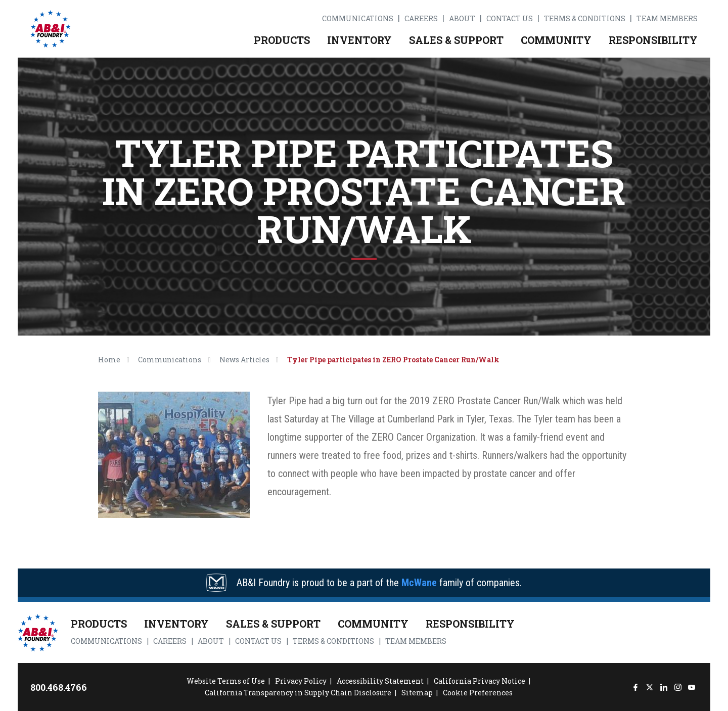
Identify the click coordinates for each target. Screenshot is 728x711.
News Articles (244, 360)
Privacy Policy (301, 681)
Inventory (359, 40)
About (462, 19)
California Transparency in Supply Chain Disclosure (298, 693)
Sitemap (417, 693)
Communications (358, 19)
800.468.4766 (59, 687)
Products (282, 40)
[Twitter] (649, 687)
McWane (419, 583)
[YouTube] (692, 687)
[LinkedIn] (664, 687)
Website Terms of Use (226, 681)
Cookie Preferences (478, 693)
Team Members (667, 19)
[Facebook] (636, 687)
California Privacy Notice (480, 681)
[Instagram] (678, 687)
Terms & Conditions (585, 19)
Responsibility (653, 40)
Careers (421, 19)
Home (109, 360)
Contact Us (510, 19)
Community (556, 40)
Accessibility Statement (380, 681)
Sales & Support (456, 40)
